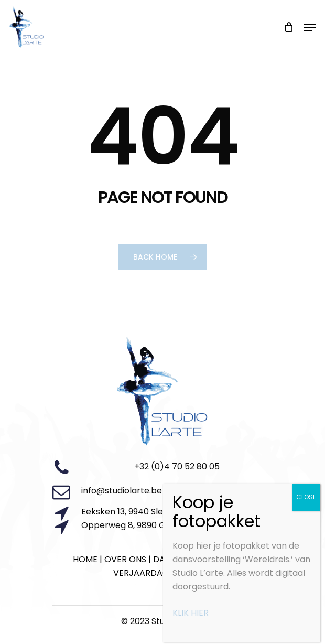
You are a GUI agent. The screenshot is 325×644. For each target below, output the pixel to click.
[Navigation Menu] (310, 27)
